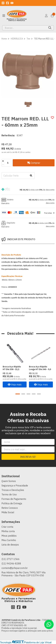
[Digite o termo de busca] (24, 28)
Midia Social (8, 512)
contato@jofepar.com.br (15, 568)
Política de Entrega (12, 504)
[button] (28, 190)
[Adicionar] (3, 161)
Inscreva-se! (28, 457)
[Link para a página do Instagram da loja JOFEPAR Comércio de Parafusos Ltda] (3, 3)
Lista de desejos (10, 545)
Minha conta (8, 531)
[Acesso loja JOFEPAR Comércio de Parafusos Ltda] (46, 16)
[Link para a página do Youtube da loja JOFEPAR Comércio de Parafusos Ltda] (12, 3)
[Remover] (3, 165)
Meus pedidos (9, 536)
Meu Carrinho (9, 540)
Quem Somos (9, 481)
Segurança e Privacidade (15, 486)
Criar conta (7, 527)
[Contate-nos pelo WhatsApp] (49, 624)
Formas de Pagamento (14, 499)
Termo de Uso (9, 495)
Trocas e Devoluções (13, 490)
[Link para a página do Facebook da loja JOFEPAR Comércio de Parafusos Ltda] (7, 3)
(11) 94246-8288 (11, 564)
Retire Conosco (10, 508)
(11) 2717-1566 (11, 559)
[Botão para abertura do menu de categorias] (4, 16)
